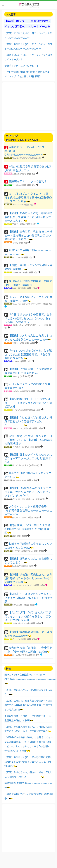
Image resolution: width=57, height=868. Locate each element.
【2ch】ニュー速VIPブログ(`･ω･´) (28, 325)
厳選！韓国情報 (19, 288)
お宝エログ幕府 (19, 174)
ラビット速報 (18, 343)
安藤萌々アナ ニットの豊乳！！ (22, 66)
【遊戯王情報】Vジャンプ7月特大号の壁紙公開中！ (28, 267)
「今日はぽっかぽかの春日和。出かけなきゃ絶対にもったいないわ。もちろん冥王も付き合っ (28, 318)
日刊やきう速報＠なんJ (23, 551)
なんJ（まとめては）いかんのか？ (28, 304)
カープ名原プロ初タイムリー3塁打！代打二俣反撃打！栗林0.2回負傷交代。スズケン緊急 (28, 197)
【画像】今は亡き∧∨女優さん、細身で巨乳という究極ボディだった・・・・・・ (28, 421)
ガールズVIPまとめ (20, 655)
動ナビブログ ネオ (20, 465)
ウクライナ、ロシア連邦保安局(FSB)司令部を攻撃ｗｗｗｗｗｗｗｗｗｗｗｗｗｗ (28, 510)
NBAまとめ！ (18, 605)
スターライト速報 (20, 272)
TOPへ (42, 862)
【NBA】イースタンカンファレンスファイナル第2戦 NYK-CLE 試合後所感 (28, 597)
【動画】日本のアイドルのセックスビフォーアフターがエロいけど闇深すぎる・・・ (28, 458)
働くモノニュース (20, 517)
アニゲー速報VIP (19, 224)
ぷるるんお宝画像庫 (21, 391)
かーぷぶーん (18, 205)
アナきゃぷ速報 (19, 185)
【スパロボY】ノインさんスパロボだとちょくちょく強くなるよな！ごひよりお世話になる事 (28, 616)
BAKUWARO (17, 566)
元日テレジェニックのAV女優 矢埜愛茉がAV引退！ (27, 386)
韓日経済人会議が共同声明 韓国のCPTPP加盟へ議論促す (28, 283)
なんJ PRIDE (18, 257)
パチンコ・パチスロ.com (23, 499)
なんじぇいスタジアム (22, 158)
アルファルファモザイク (23, 585)
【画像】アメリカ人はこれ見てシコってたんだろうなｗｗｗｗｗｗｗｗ (28, 337)
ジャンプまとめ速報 (21, 410)
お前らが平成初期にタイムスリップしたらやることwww (28, 545)
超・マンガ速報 (19, 639)
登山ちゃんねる (19, 480)
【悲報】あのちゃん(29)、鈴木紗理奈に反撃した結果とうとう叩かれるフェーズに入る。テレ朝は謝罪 (28, 762)
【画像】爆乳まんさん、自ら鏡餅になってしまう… (28, 560)
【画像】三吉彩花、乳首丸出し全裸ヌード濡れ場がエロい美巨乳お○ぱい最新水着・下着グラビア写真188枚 (28, 705)
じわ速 (15, 243)
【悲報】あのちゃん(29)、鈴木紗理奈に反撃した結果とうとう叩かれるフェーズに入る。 (28, 217)
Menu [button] (3, 5)
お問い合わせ (7, 862)
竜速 (14, 536)
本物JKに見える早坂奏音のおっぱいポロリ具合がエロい (28, 168)
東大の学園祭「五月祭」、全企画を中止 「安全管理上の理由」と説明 (28, 650)
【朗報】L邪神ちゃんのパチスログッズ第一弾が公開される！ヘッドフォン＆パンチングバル (28, 492)
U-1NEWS (16, 361)
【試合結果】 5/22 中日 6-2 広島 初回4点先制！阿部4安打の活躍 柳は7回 (28, 529)
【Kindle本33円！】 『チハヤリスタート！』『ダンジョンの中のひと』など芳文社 (28, 403)
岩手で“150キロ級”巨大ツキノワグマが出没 (28, 475)
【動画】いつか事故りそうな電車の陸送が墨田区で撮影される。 (28, 371)
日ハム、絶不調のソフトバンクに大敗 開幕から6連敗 (28, 299)
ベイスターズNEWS (21, 447)
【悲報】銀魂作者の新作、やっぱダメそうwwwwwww (28, 634)
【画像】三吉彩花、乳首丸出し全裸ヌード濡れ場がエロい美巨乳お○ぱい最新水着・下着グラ (28, 235)
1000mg (16, 376)
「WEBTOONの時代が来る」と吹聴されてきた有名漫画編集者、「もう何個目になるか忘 (28, 354)
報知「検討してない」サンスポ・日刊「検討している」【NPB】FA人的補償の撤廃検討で (28, 440)
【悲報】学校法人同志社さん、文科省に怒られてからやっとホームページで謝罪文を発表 (28, 578)
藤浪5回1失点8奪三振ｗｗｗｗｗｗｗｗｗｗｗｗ (28, 252)
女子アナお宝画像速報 (22, 428)
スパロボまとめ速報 (21, 623)
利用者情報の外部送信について (26, 862)
